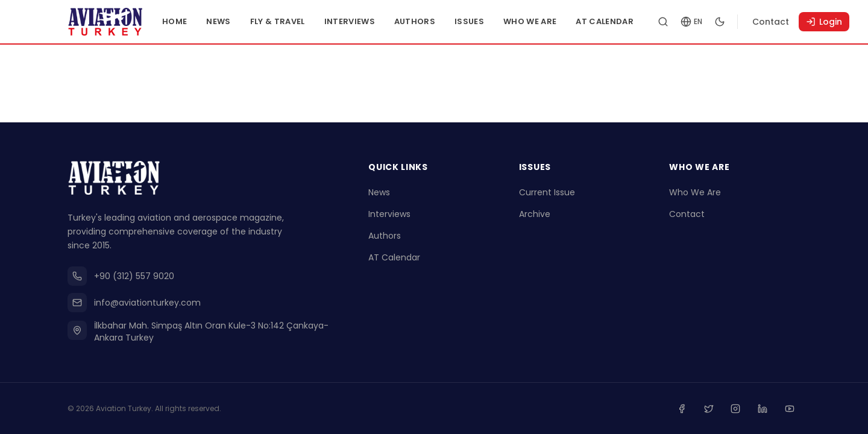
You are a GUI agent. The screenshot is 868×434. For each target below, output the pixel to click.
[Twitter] (710, 409)
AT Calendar (609, 21)
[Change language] (696, 22)
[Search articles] (667, 22)
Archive (535, 215)
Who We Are (534, 21)
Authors (419, 21)
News (223, 21)
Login (828, 22)
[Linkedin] (763, 409)
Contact (775, 22)
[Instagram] (737, 409)
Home (179, 21)
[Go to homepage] (107, 22)
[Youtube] (790, 409)
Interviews (354, 21)
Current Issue (547, 193)
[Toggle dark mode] (724, 22)
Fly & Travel (282, 21)
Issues (473, 21)
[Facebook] (684, 409)
